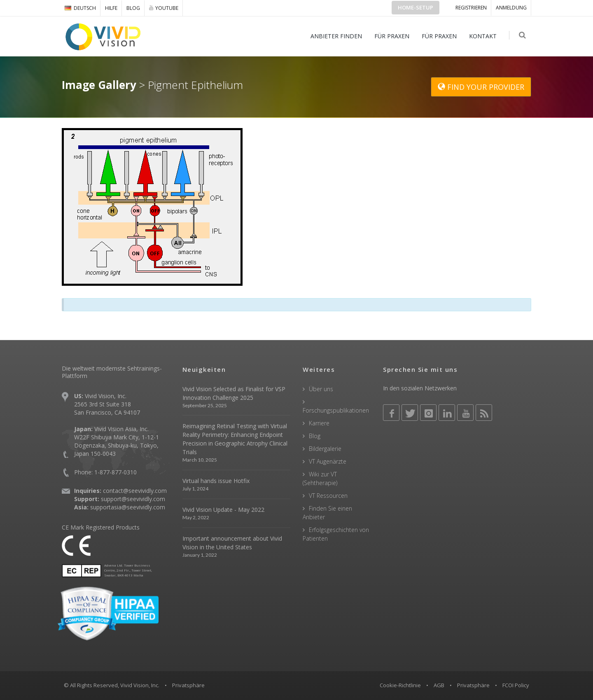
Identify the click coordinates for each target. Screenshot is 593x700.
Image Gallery (99, 85)
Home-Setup (416, 7)
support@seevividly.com (133, 499)
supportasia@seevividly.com (128, 507)
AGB (439, 685)
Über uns (321, 389)
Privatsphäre (473, 685)
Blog (133, 8)
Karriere (319, 423)
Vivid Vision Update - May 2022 (223, 510)
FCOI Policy (516, 685)
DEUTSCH (80, 8)
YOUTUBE (164, 8)
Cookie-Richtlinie (400, 685)
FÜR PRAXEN (393, 36)
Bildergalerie (325, 449)
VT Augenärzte (328, 461)
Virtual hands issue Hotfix (216, 481)
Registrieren (471, 8)
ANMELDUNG (511, 8)
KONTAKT (484, 36)
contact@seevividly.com (135, 491)
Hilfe (111, 8)
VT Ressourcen (328, 496)
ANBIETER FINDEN (337, 36)
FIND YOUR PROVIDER (481, 87)
